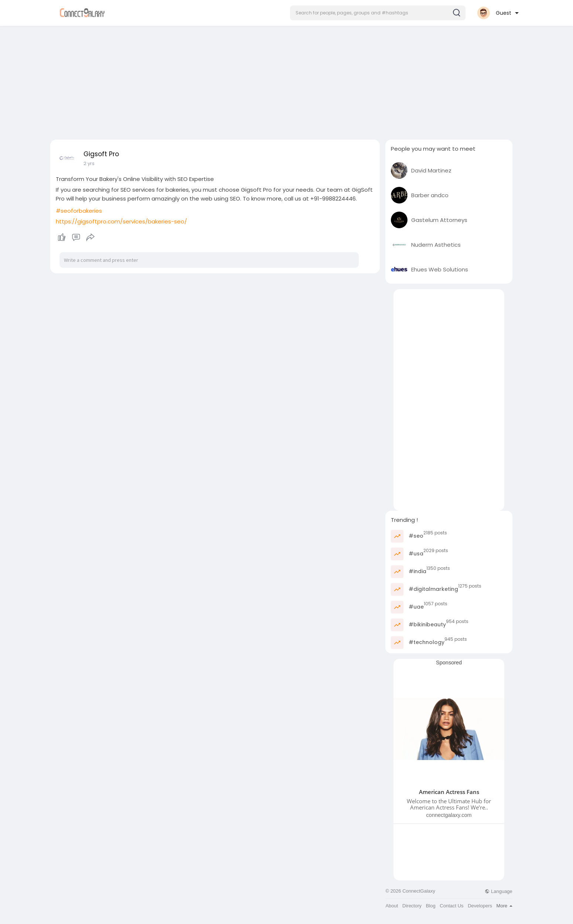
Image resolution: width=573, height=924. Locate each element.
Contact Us (451, 906)
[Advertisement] (287, 81)
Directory (412, 906)
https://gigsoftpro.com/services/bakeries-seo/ (121, 221)
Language (498, 891)
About (392, 906)
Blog (431, 906)
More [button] (504, 906)
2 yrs (89, 163)
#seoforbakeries (79, 211)
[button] (378, 13)
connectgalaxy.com (449, 815)
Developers (480, 906)
